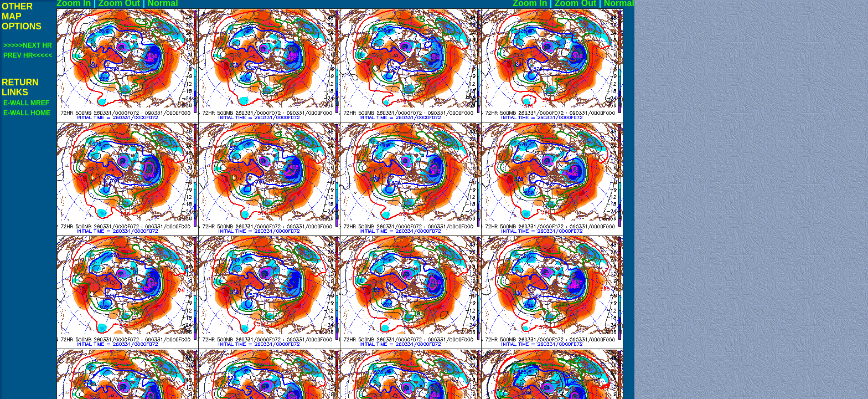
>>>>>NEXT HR (28, 45)
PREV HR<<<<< (28, 55)
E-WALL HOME (27, 113)
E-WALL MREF (26, 103)
